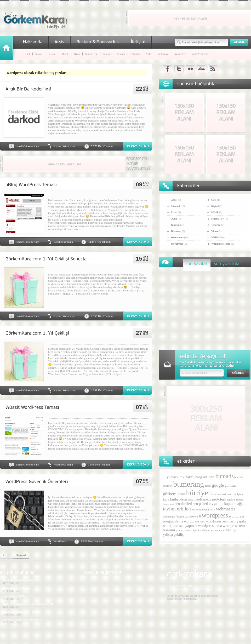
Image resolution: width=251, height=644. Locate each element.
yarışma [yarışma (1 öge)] (215, 530)
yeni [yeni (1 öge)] (223, 530)
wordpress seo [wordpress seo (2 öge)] (195, 521)
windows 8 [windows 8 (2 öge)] (193, 516)
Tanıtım (107, 54)
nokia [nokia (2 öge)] (207, 499)
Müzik (65, 54)
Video (149, 54)
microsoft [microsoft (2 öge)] (195, 499)
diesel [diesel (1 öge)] (208, 486)
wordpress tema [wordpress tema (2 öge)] (210, 526)
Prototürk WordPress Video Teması (22, 580)
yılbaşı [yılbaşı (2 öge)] (168, 534)
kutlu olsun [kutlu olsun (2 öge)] (179, 499)
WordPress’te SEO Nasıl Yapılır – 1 (22, 620)
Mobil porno (196, 538)
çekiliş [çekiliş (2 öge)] (179, 534)
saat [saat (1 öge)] (172, 504)
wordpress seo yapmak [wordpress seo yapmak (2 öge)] (180, 526)
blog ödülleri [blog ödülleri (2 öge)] (205, 477)
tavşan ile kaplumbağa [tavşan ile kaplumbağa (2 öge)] (226, 504)
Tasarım (121, 54)
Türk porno (182, 538)
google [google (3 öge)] (218, 485)
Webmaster (164, 54)
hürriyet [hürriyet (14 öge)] (198, 493)
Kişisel (53, 54)
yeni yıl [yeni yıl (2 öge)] (232, 530)
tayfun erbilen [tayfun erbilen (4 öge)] (177, 509)
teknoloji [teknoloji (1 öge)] (197, 510)
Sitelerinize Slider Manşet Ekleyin (22, 612)
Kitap (174, 212)
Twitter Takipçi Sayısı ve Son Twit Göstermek (28, 604)
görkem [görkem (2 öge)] (230, 485)
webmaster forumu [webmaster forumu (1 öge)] (173, 517)
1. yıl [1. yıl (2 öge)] (167, 477)
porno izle (169, 538)
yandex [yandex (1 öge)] (180, 530)
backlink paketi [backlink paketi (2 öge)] (183, 477)
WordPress (181, 54)
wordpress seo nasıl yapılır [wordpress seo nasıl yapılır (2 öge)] (226, 521)
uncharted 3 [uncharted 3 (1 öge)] (209, 510)
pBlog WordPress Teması (17, 588)
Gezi (214, 200)
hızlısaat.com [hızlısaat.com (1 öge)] (229, 494)
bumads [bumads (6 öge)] (224, 476)
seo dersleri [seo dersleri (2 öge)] (184, 504)
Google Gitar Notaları (15, 596)
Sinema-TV (91, 54)
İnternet (39, 54)
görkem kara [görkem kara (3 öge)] (174, 494)
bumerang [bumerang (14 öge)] (188, 484)
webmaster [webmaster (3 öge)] (226, 509)
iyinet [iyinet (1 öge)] (240, 494)
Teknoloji (135, 54)
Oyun (77, 54)
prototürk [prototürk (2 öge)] (219, 499)
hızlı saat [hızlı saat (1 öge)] (216, 494)
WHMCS (216, 237)
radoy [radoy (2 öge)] (231, 499)
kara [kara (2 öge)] (166, 499)
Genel (27, 54)
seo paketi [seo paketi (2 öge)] (201, 504)
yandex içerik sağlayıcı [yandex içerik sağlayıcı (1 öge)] (197, 530)
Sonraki (21, 555)
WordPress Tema (200, 54)
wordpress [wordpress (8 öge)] (215, 515)
